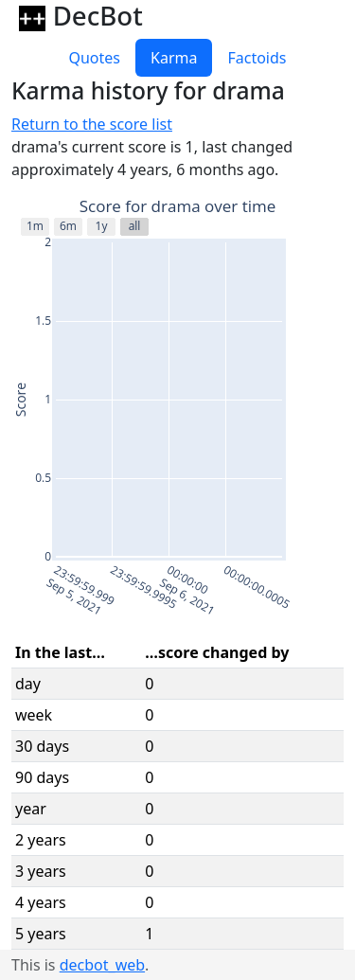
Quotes (94, 58)
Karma (174, 58)
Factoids (257, 58)
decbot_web (102, 965)
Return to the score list (92, 124)
